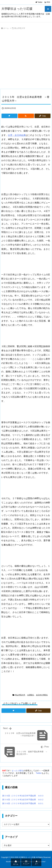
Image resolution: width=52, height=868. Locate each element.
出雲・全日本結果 (17, 135)
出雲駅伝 (31, 695)
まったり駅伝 (18, 771)
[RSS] (26, 116)
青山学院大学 (20, 28)
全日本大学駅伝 (42, 695)
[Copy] (43, 116)
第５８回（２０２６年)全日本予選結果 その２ (23, 800)
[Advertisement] (26, 60)
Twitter (39, 773)
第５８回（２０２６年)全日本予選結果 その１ (23, 803)
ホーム (6, 28)
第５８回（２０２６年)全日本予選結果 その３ (23, 796)
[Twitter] (9, 116)
